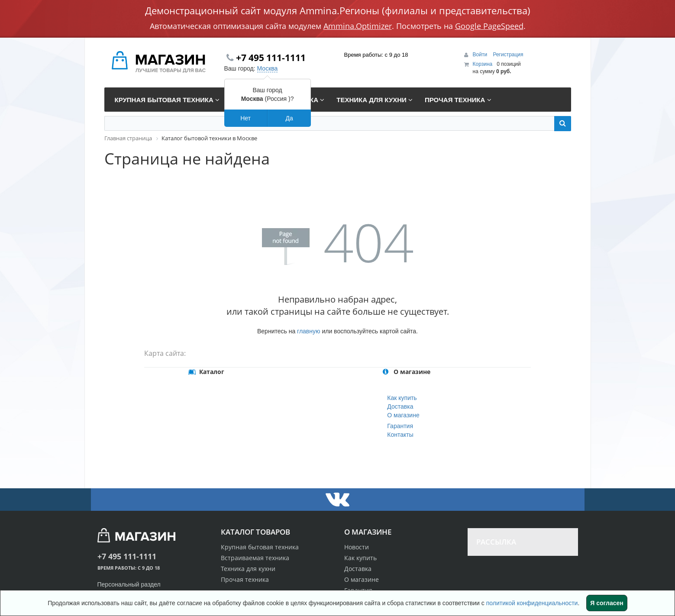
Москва (268, 68)
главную (308, 331)
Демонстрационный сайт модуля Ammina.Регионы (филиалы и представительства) (338, 10)
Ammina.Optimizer (358, 26)
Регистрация (508, 55)
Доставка (400, 406)
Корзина (483, 64)
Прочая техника (245, 579)
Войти (481, 55)
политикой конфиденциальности (532, 603)
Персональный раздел (129, 584)
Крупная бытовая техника (260, 547)
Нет (245, 118)
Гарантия (400, 426)
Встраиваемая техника (255, 558)
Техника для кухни (248, 569)
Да (289, 118)
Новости (357, 547)
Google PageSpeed (489, 26)
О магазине (403, 415)
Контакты (400, 435)
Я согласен (607, 603)
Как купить (402, 398)
